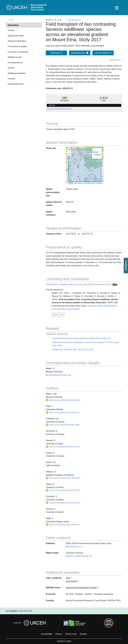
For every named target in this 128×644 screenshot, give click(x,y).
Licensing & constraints (18, 52)
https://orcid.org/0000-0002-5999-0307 (63, 525)
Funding (11, 79)
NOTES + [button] (53, 105)
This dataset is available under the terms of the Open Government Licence (82, 284)
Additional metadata (17, 73)
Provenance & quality (17, 46)
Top (10, 20)
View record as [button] (115, 60)
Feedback (126, 266)
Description (13, 25)
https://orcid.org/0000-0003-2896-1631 (63, 412)
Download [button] (57, 53)
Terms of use (71, 634)
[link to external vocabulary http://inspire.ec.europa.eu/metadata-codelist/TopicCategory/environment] (78, 581)
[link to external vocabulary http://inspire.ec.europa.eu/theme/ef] (98, 588)
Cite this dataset (103, 53)
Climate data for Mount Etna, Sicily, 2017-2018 (72, 350)
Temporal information (17, 41)
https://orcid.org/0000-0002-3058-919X (63, 478)
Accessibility (47, 634)
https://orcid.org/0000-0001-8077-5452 (63, 490)
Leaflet (78, 183)
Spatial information (16, 36)
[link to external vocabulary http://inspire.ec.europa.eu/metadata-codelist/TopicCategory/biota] (71, 578)
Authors (11, 68)
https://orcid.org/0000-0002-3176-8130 (63, 503)
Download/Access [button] (16, 84)
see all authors (74, 20)
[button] (69, 150)
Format (11, 30)
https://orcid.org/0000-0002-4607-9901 (63, 425)
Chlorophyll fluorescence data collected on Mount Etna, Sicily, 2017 (82, 338)
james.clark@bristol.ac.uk (79, 556)
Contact (83, 634)
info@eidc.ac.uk (74, 547)
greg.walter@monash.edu (59, 375)
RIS (62, 315)
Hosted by (30, 623)
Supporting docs (80, 53)
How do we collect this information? (59, 109)
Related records (15, 57)
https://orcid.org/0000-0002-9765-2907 (63, 447)
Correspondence (15, 63)
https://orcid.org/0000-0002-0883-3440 (63, 400)
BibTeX (56, 315)
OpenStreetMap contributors (93, 183)
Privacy (59, 634)
